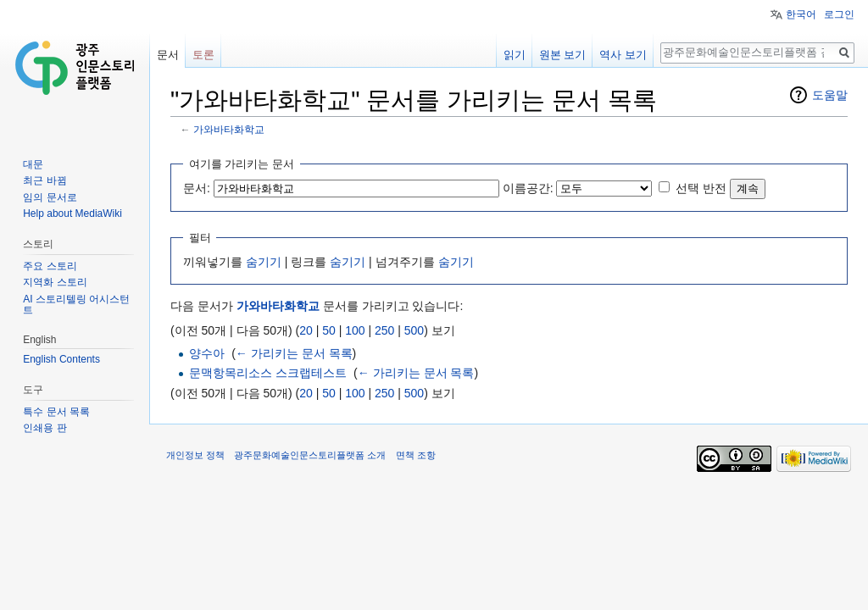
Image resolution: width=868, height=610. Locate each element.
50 (329, 330)
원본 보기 (563, 55)
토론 (203, 55)
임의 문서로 (50, 197)
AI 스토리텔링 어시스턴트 (76, 305)
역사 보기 (623, 55)
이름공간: (528, 188)
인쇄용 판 (45, 428)
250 (384, 330)
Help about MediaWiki (72, 213)
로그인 (839, 14)
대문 (33, 164)
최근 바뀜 (45, 180)
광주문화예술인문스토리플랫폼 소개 (310, 455)
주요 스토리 (50, 266)
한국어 (801, 14)
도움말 (830, 95)
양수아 (207, 353)
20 (306, 330)
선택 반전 (701, 188)
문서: (197, 188)
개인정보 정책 (195, 455)
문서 (168, 55)
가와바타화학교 (229, 129)
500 (414, 330)
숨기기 (264, 262)
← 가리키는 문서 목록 (294, 353)
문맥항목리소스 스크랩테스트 (268, 373)
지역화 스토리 (55, 282)
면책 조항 (416, 455)
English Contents (61, 359)
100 (355, 330)
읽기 (515, 55)
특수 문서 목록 (56, 412)
